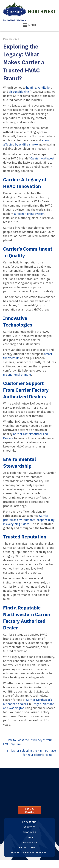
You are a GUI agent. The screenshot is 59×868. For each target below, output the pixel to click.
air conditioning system (29, 214)
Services (29, 827)
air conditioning (19, 92)
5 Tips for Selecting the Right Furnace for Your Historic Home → (31, 753)
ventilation (44, 88)
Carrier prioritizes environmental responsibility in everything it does (29, 520)
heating (31, 88)
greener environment (17, 375)
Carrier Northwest (42, 158)
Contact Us (30, 842)
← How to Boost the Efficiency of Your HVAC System (28, 742)
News (30, 837)
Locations (29, 822)
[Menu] (29, 25)
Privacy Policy (30, 848)
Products (29, 832)
